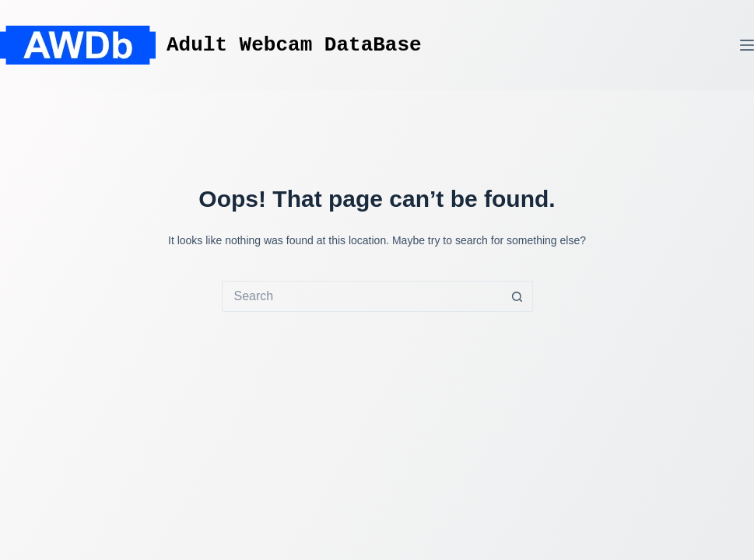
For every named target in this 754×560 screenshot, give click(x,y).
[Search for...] (362, 296)
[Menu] (747, 45)
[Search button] (517, 296)
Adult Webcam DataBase (294, 45)
